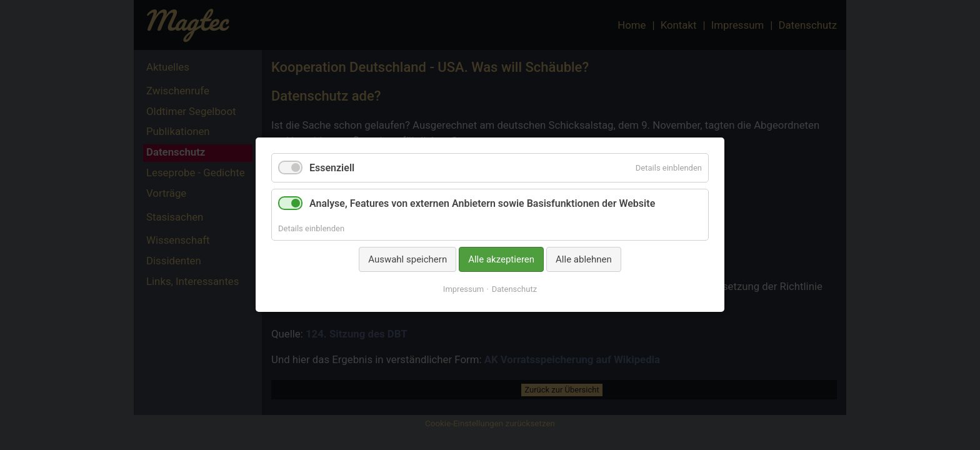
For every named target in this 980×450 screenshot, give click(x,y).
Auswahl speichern (407, 259)
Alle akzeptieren (501, 259)
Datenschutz (514, 290)
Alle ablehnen (584, 259)
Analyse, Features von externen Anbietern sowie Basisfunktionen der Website (482, 204)
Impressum (463, 290)
